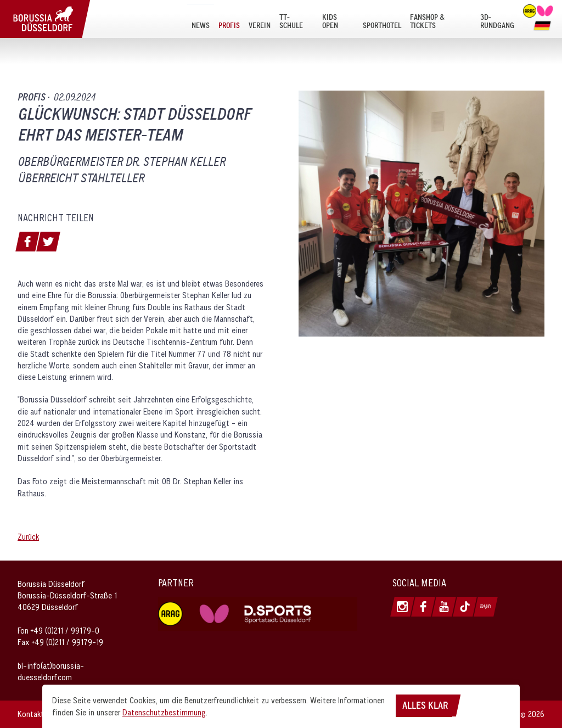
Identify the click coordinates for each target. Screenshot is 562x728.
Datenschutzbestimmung (164, 712)
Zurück (28, 537)
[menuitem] (201, 21)
